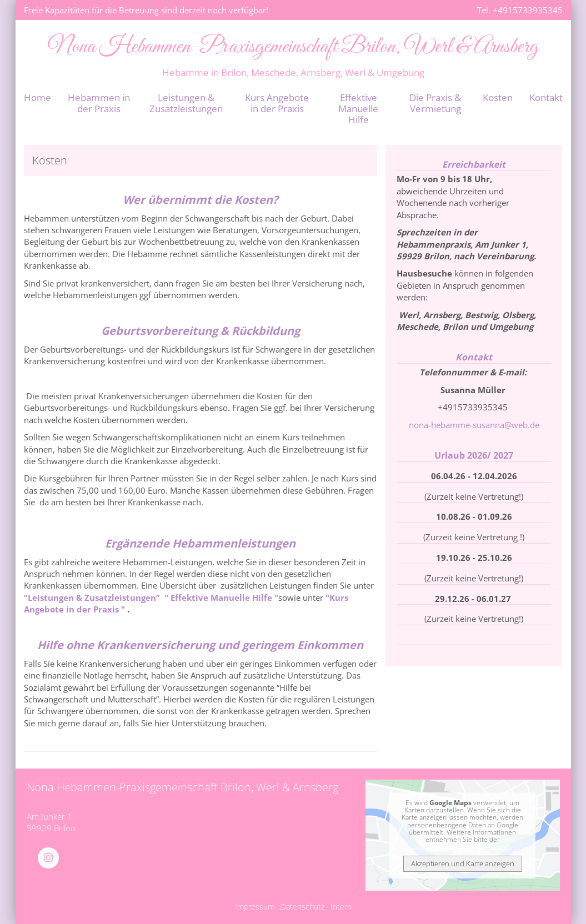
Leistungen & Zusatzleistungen (186, 103)
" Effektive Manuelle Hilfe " (220, 597)
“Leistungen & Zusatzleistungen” (93, 597)
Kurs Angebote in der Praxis (277, 103)
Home (37, 97)
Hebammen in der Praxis (99, 103)
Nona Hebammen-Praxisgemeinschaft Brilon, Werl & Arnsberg (293, 47)
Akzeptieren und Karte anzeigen (463, 863)
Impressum (255, 907)
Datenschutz (302, 907)
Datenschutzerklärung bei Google (462, 847)
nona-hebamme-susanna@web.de (474, 425)
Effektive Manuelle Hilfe (358, 109)
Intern (341, 907)
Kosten (498, 97)
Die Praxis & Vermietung (435, 103)
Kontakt (546, 97)
